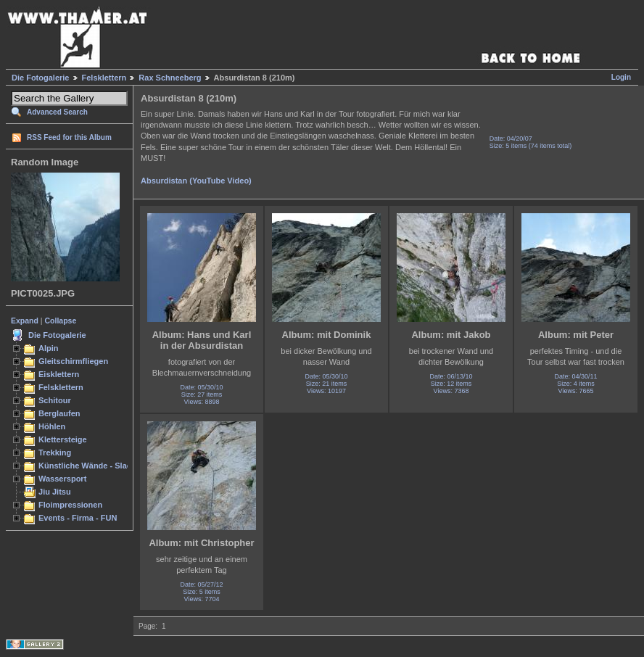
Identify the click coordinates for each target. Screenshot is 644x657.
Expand (25, 321)
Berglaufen (59, 413)
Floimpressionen (70, 505)
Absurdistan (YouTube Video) (196, 181)
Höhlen (52, 426)
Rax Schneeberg (170, 78)
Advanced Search (57, 112)
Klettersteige (63, 439)
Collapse (61, 321)
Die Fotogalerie (40, 78)
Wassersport (62, 479)
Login (621, 77)
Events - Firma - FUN (78, 518)
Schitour (55, 400)
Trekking (55, 453)
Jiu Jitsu (55, 492)
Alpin (49, 348)
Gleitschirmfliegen (73, 361)
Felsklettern (104, 78)
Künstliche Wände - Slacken (92, 466)
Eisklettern (59, 374)
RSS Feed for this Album (69, 137)
